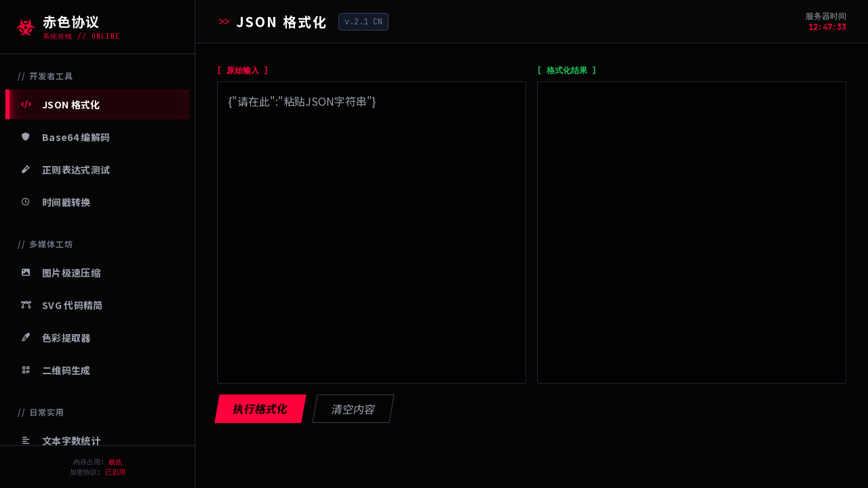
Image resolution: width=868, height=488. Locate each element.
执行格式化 (260, 409)
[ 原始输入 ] (243, 70)
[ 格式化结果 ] (567, 70)
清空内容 (353, 409)
